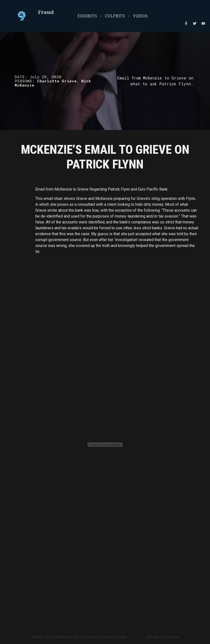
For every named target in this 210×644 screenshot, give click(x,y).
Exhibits (87, 16)
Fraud (46, 12)
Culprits (115, 16)
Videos (140, 16)
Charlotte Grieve (57, 81)
